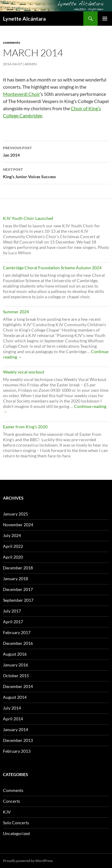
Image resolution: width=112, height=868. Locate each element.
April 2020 (13, 557)
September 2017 (18, 600)
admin (31, 64)
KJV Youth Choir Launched (28, 218)
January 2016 (16, 665)
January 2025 (16, 514)
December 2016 (18, 643)
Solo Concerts (16, 823)
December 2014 (18, 686)
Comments (11, 42)
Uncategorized (16, 833)
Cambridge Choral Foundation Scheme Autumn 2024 (52, 268)
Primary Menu (105, 19)
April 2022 (13, 546)
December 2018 (18, 568)
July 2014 (12, 708)
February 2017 (17, 632)
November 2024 (18, 525)
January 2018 (16, 579)
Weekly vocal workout (24, 372)
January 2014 (16, 729)
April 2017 (13, 622)
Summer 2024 (16, 312)
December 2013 (18, 740)
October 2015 (16, 676)
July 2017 (12, 611)
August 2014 (15, 697)
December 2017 (18, 589)
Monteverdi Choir (22, 94)
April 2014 (13, 719)
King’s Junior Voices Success (56, 173)
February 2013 (17, 751)
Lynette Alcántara (24, 19)
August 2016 (15, 654)
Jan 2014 (56, 151)
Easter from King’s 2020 (25, 427)
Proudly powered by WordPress (28, 861)
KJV (7, 812)
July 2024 (12, 535)
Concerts (11, 801)
